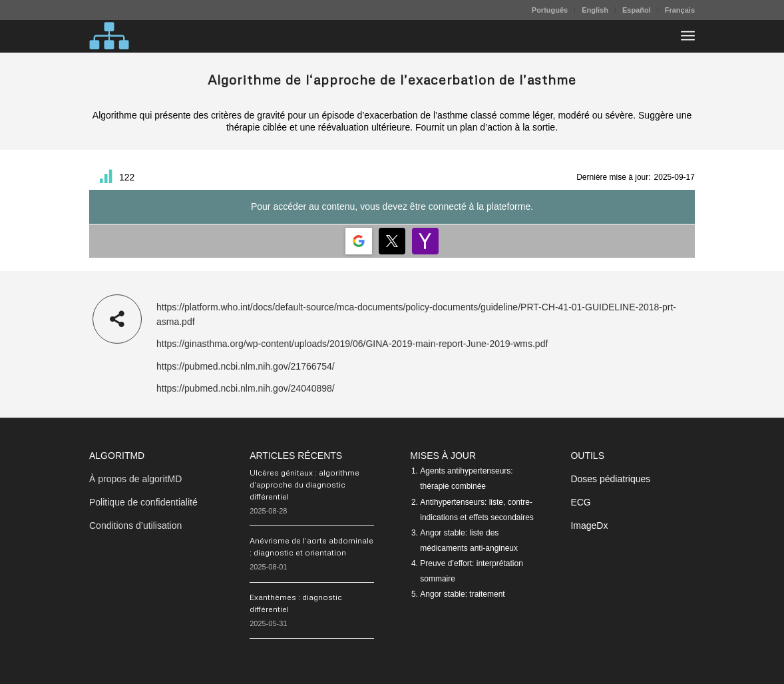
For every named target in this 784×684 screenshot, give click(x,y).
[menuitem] (550, 10)
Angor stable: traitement (462, 594)
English (595, 10)
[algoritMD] (109, 36)
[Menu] (688, 36)
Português (550, 10)
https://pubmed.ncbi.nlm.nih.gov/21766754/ (246, 366)
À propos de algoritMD (135, 479)
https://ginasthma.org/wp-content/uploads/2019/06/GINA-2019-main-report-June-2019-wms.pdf (352, 344)
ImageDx (589, 525)
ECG (580, 502)
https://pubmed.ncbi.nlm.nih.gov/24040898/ (246, 388)
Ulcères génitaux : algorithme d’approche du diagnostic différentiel (304, 485)
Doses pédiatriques (610, 479)
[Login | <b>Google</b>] (359, 241)
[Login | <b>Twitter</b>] (392, 241)
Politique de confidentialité (143, 502)
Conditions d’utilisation (135, 525)
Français (680, 10)
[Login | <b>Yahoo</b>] (425, 241)
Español (637, 10)
